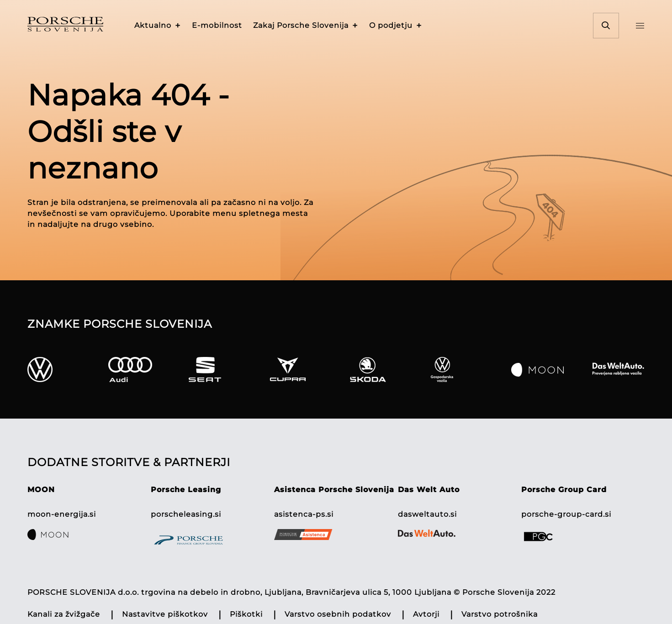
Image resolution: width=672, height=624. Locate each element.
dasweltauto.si (427, 514)
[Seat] (225, 370)
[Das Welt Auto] (618, 370)
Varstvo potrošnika (500, 614)
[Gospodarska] (468, 370)
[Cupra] (306, 370)
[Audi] (145, 370)
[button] (158, 26)
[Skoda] (387, 370)
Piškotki (246, 614)
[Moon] (548, 370)
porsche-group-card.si (566, 514)
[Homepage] (78, 26)
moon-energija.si (62, 514)
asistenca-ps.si (304, 514)
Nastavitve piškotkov (165, 614)
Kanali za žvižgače (64, 614)
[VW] (64, 370)
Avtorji (426, 614)
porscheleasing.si (186, 514)
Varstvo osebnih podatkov (338, 614)
